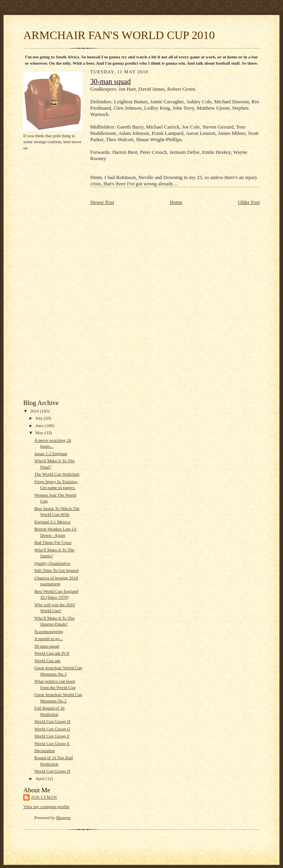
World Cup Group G (52, 729)
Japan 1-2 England (51, 454)
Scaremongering (49, 631)
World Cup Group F (52, 736)
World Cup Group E (52, 743)
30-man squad (47, 646)
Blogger (63, 818)
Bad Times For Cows (53, 542)
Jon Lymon (44, 797)
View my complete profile (46, 806)
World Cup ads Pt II (52, 653)
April (41, 778)
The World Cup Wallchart (57, 474)
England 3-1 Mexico (52, 522)
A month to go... (49, 638)
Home (176, 202)
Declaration (45, 750)
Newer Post (102, 202)
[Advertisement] (47, 274)
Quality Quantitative (52, 563)
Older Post (249, 202)
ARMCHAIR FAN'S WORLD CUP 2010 (119, 35)
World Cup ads (47, 661)
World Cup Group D (52, 771)
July (40, 418)
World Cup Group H (52, 721)
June (40, 426)
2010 (35, 411)
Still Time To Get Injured (57, 570)
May (40, 433)
